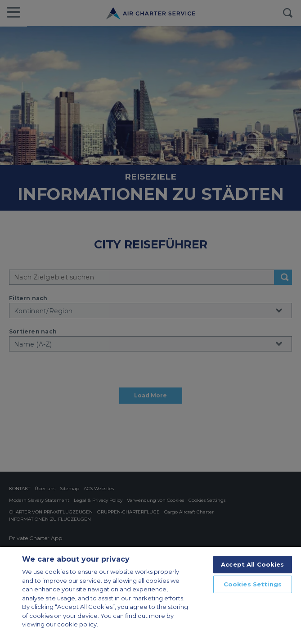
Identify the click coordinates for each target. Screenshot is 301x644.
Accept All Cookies (252, 564)
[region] (150, 595)
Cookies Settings (253, 584)
